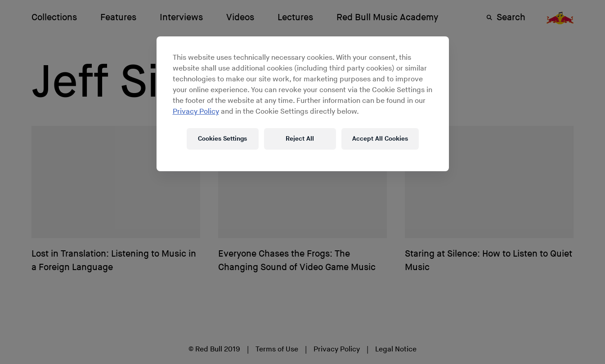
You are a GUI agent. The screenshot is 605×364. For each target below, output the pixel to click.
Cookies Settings (222, 139)
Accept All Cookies (380, 139)
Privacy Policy (196, 112)
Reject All (300, 139)
